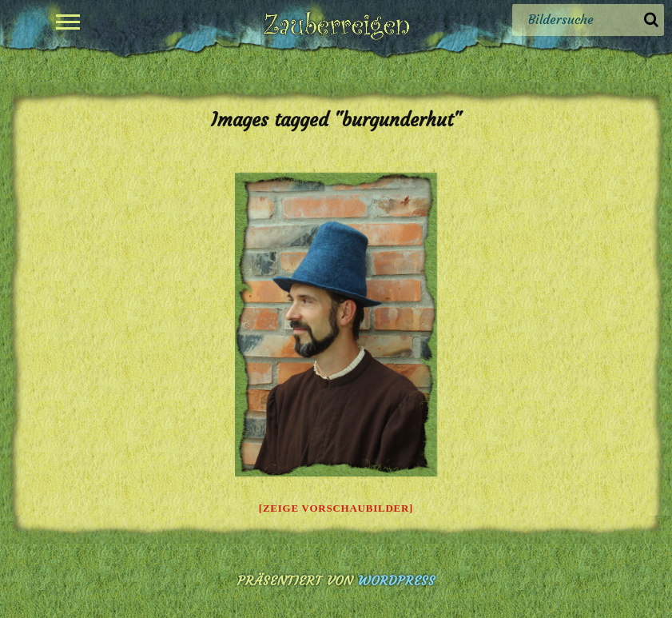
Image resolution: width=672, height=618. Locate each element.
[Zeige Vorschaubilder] (336, 508)
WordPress (397, 580)
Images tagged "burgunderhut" (336, 120)
